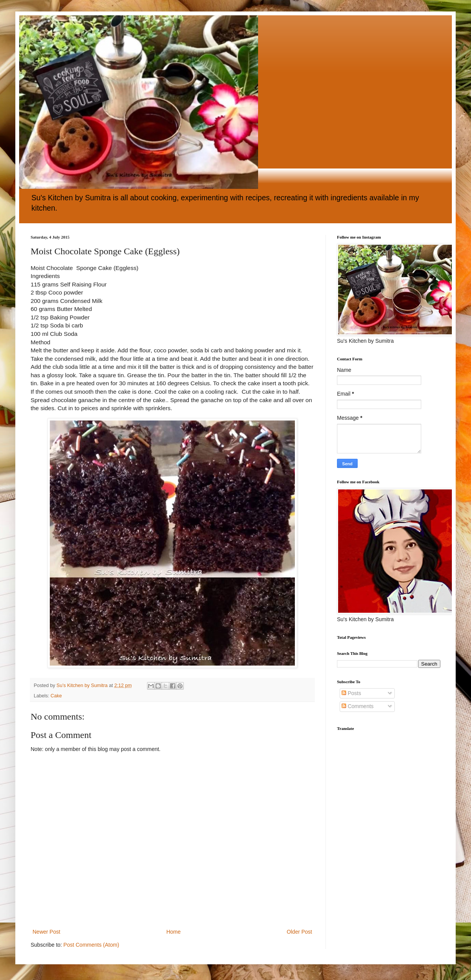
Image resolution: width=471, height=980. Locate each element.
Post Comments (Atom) (91, 945)
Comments (358, 706)
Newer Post (46, 932)
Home (173, 932)
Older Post (299, 932)
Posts (351, 693)
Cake (56, 696)
